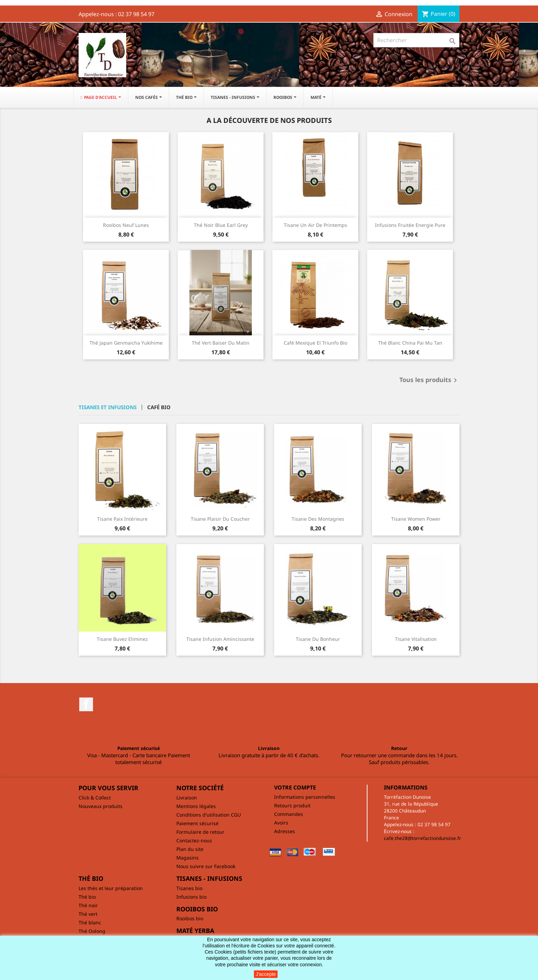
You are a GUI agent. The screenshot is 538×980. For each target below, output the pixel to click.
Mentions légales (196, 806)
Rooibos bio (190, 918)
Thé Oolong (92, 931)
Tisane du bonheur (318, 639)
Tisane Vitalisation (416, 639)
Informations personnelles (305, 797)
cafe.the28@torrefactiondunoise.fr (423, 838)
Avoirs (281, 823)
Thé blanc (90, 923)
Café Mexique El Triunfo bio (315, 343)
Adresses (285, 831)
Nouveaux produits (101, 806)
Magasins (188, 858)
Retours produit (292, 805)
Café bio (159, 407)
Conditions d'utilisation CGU (209, 815)
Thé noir (88, 905)
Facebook (86, 704)
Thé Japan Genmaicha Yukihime (126, 343)
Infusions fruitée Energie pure (410, 225)
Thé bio (87, 897)
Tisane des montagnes (318, 519)
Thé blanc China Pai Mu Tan (410, 343)
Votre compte (295, 787)
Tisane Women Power (416, 519)
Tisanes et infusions (108, 407)
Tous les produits (429, 380)
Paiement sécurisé (197, 823)
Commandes (289, 814)
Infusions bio (191, 897)
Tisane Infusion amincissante (220, 639)
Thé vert (88, 914)
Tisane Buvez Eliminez (122, 639)
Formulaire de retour (200, 832)
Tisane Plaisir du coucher (220, 519)
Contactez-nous (194, 840)
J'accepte (266, 974)
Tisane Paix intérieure (122, 519)
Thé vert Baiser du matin (221, 343)
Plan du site (190, 849)
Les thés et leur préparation (111, 888)
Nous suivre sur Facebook (206, 866)
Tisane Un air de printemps (315, 225)
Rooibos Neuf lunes (126, 225)
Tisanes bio (189, 888)
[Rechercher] (416, 40)
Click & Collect (95, 798)
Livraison (187, 798)
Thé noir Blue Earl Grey (221, 225)
